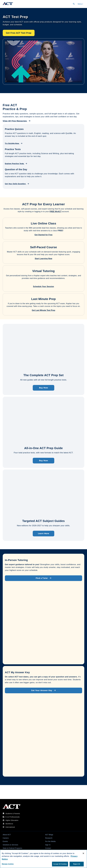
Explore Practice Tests (16, 164)
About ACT (7, 835)
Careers (6, 838)
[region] (43, 859)
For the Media (50, 841)
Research (49, 838)
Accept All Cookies (60, 864)
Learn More (44, 533)
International (10, 827)
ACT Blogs (49, 835)
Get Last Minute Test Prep (43, 310)
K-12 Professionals (13, 817)
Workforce (9, 824)
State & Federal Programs (12, 848)
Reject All (77, 864)
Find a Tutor (44, 578)
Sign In (48, 845)
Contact (48, 848)
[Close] (83, 853)
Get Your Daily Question (17, 184)
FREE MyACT (56, 212)
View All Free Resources (17, 121)
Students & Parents (13, 814)
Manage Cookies (8, 864)
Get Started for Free (43, 235)
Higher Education (12, 820)
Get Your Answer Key (43, 690)
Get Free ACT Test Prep (19, 33)
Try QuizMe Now (14, 143)
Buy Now (44, 388)
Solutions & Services (10, 845)
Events (5, 841)
